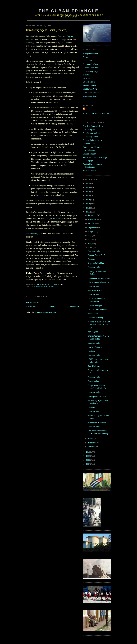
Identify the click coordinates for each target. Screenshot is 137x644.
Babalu (86, 57)
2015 (88, 196)
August (91, 231)
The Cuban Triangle (69, 11)
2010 (88, 452)
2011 (88, 212)
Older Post (74, 307)
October (92, 223)
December (93, 215)
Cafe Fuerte (87, 61)
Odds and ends (94, 251)
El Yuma (86, 75)
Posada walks (93, 381)
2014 (88, 200)
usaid (51, 287)
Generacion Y (88, 78)
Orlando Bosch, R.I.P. (96, 255)
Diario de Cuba (89, 144)
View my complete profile (96, 114)
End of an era (93, 314)
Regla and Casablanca (97, 263)
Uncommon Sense (90, 96)
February (92, 443)
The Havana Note (90, 89)
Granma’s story (32, 233)
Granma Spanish (89, 154)
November (93, 219)
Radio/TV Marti (89, 170)
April (91, 248)
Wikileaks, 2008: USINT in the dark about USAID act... (99, 325)
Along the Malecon (90, 54)
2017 (88, 192)
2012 (88, 208)
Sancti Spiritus (94, 366)
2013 (88, 204)
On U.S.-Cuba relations (97, 310)
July (90, 236)
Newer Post (31, 307)
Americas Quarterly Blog (93, 126)
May (90, 244)
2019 (88, 184)
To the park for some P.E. (98, 396)
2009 (88, 456)
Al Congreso (93, 332)
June (90, 239)
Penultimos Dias (89, 85)
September (93, 227)
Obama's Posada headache (98, 282)
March (91, 439)
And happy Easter (95, 290)
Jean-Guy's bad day (95, 347)
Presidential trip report (97, 423)
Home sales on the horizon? (99, 278)
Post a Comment (33, 302)
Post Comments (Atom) (47, 312)
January (92, 447)
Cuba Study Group (90, 137)
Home (53, 307)
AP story (56, 219)
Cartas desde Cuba (90, 64)
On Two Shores (89, 82)
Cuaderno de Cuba (90, 68)
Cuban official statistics (92, 140)
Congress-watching (95, 318)
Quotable (91, 259)
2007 (88, 464)
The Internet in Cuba (91, 92)
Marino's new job (95, 306)
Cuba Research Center (92, 133)
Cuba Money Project (91, 71)
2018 (88, 188)
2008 (88, 460)
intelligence (41, 287)
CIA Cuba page (89, 130)
